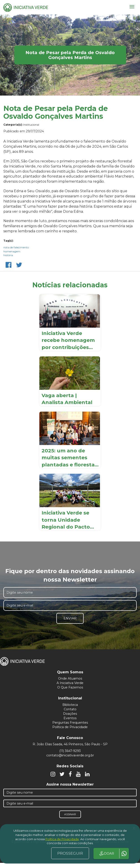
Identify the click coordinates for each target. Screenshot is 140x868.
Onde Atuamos (70, 678)
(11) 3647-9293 (70, 751)
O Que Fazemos (70, 687)
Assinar (70, 814)
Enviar (70, 618)
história (8, 255)
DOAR (106, 854)
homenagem (12, 251)
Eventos (70, 718)
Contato (70, 709)
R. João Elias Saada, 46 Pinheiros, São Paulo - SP (70, 744)
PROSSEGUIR (70, 853)
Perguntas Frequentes (70, 723)
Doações (70, 714)
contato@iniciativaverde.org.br (70, 755)
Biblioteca (70, 705)
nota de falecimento (16, 247)
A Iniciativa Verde (70, 683)
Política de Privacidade (70, 727)
